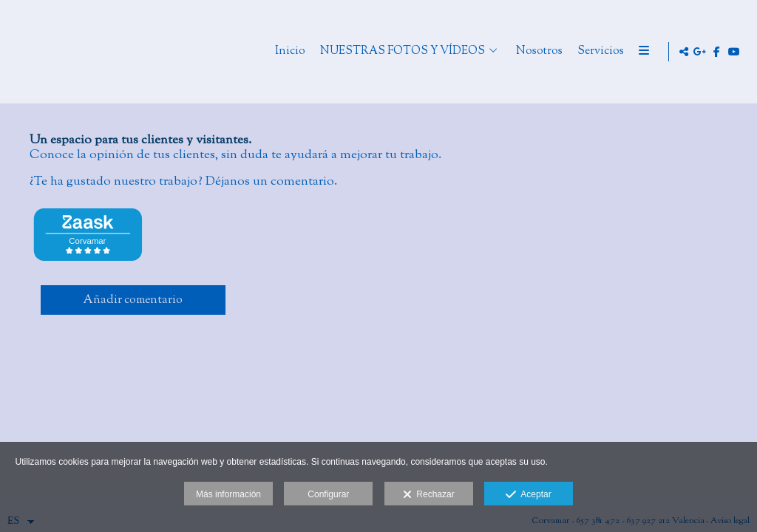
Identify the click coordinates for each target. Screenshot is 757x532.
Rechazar (429, 495)
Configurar (328, 494)
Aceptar (528, 495)
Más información (228, 494)
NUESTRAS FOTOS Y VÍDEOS (461, 52)
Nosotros (598, 52)
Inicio (349, 52)
